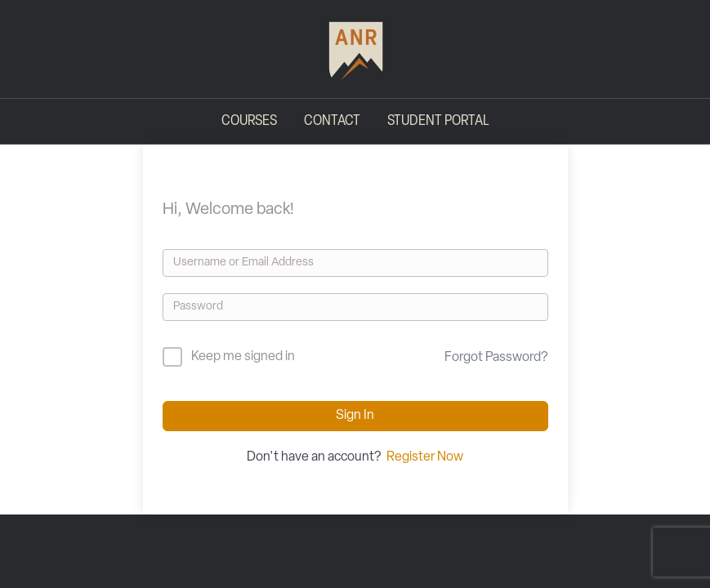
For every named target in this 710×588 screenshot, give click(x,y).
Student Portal (438, 121)
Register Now (425, 457)
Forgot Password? (496, 358)
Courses (249, 121)
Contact (332, 121)
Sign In (355, 416)
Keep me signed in (243, 357)
